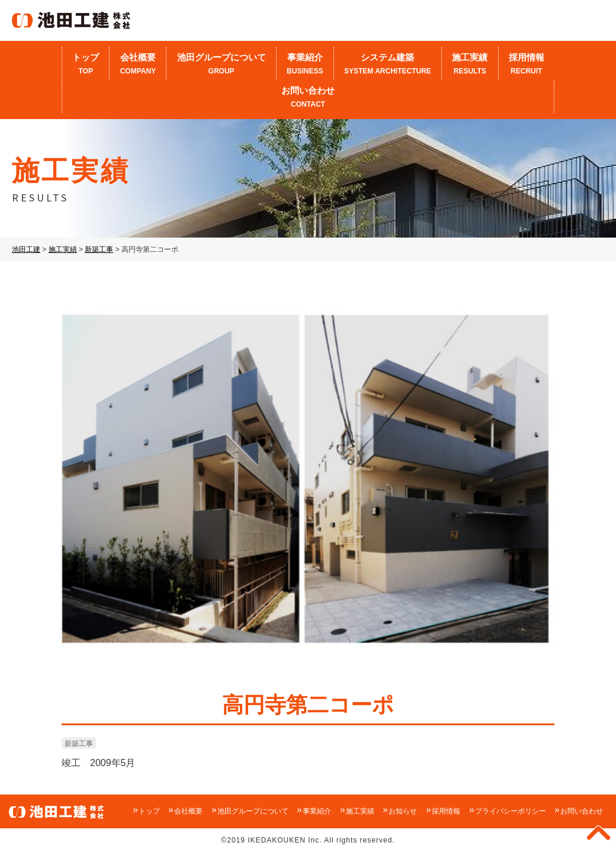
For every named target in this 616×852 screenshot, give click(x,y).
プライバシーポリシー (511, 811)
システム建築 (388, 65)
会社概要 (138, 65)
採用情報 (527, 65)
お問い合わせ (308, 98)
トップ (86, 65)
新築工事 (79, 744)
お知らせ (403, 811)
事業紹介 (305, 65)
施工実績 (470, 65)
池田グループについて (221, 65)
